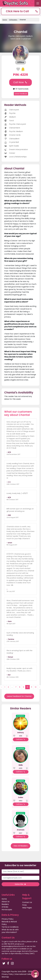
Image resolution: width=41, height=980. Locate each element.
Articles (5, 907)
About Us (6, 902)
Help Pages (27, 908)
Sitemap (5, 977)
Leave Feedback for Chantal (19, 696)
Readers (5, 904)
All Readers (13, 20)
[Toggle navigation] (38, 3)
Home (5, 20)
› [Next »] (39, 687)
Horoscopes (7, 910)
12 (36, 687)
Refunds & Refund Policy (9, 923)
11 (32, 687)
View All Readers (20, 846)
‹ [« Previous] (2, 687)
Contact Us (27, 902)
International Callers (24, 974)
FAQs (24, 905)
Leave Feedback (21, 94)
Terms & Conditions (10, 927)
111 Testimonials (20, 89)
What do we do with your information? (10, 931)
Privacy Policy (8, 919)
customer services (9, 951)
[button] (20, 11)
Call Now (20, 82)
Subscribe (20, 884)
